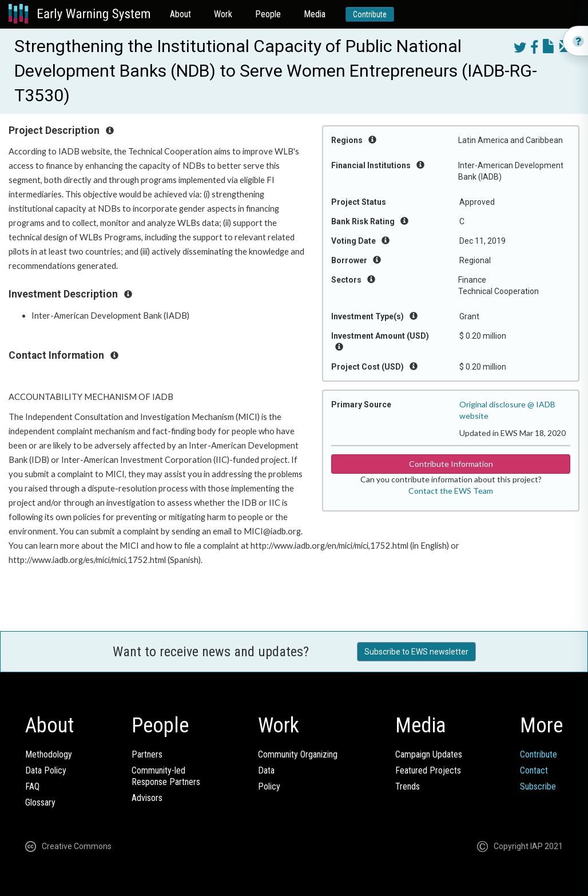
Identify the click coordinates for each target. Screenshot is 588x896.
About (180, 14)
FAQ (32, 786)
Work (223, 14)
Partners (147, 754)
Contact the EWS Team (451, 491)
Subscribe (538, 786)
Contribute (370, 14)
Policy (269, 786)
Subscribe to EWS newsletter (416, 652)
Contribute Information (451, 464)
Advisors (147, 798)
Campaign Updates (429, 754)
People (268, 14)
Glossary (40, 802)
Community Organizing (298, 754)
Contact (534, 770)
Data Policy (46, 770)
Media (315, 14)
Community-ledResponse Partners (166, 776)
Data (266, 770)
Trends (408, 786)
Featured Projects (428, 770)
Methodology (49, 754)
